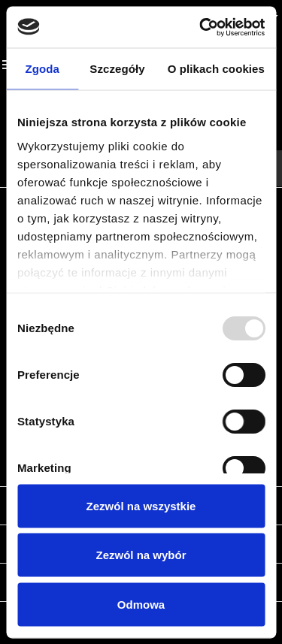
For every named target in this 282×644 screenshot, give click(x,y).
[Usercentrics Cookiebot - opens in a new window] (201, 27)
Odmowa (141, 604)
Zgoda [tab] (42, 69)
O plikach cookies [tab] (216, 69)
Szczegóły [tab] (117, 69)
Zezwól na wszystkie (141, 505)
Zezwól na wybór (141, 555)
